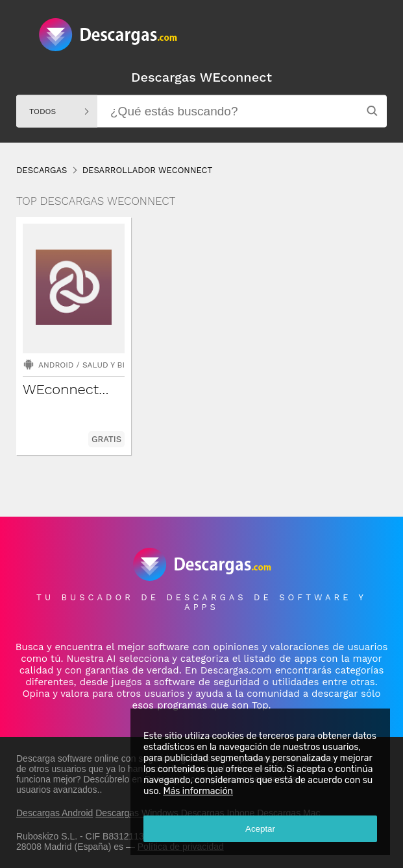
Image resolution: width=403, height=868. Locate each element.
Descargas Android (55, 813)
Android (56, 365)
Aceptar (260, 829)
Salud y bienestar (121, 365)
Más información (198, 791)
